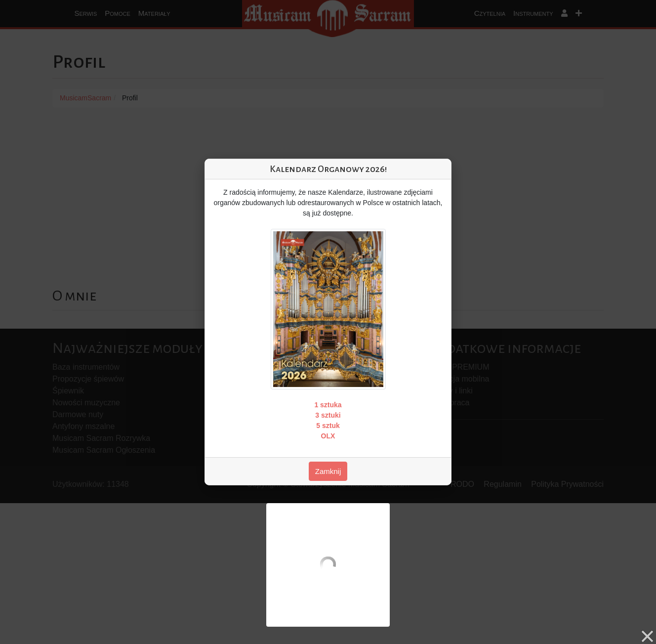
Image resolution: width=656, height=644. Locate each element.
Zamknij (328, 471)
